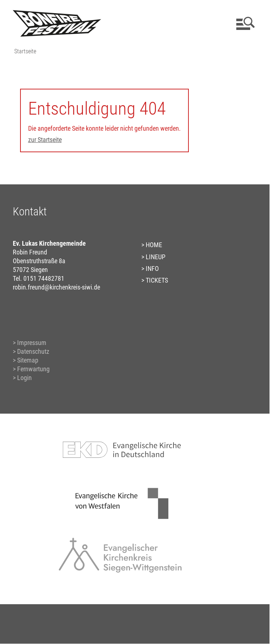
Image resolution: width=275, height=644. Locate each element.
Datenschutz (33, 351)
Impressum (32, 343)
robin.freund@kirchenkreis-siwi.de (56, 287)
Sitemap (28, 360)
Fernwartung (33, 369)
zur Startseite (45, 140)
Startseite (25, 51)
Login (24, 378)
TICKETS (157, 280)
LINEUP (156, 257)
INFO (152, 269)
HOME (154, 245)
